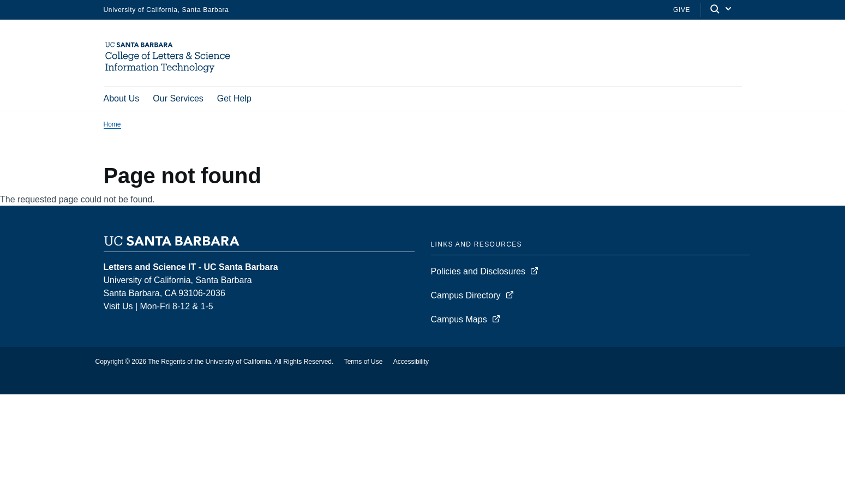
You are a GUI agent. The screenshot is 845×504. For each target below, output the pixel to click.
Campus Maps (459, 321)
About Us (122, 98)
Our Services (178, 98)
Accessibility (411, 363)
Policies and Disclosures (478, 273)
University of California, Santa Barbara (166, 10)
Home (112, 126)
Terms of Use (364, 363)
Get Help (234, 98)
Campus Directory (466, 297)
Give (682, 10)
